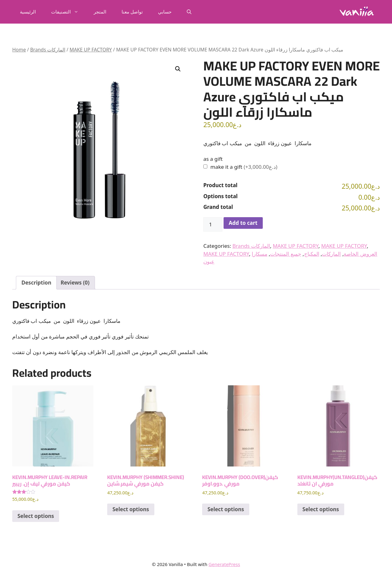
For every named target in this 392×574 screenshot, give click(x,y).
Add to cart (243, 223)
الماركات (331, 254)
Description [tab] (36, 283)
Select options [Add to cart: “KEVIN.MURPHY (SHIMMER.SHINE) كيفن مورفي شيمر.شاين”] (131, 509)
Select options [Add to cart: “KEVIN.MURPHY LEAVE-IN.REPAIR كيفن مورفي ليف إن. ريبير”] (36, 516)
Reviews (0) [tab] (75, 283)
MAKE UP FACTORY (91, 50)
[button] (189, 12)
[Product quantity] (213, 225)
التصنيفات (69, 12)
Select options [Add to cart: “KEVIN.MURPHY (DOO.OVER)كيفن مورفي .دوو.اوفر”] (226, 509)
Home (19, 50)
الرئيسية (28, 12)
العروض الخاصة (360, 254)
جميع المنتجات (286, 254)
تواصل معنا (132, 12)
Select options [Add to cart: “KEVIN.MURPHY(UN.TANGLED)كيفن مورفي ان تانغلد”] (321, 509)
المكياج (312, 254)
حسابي (165, 12)
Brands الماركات (48, 50)
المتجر (100, 12)
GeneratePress (224, 564)
